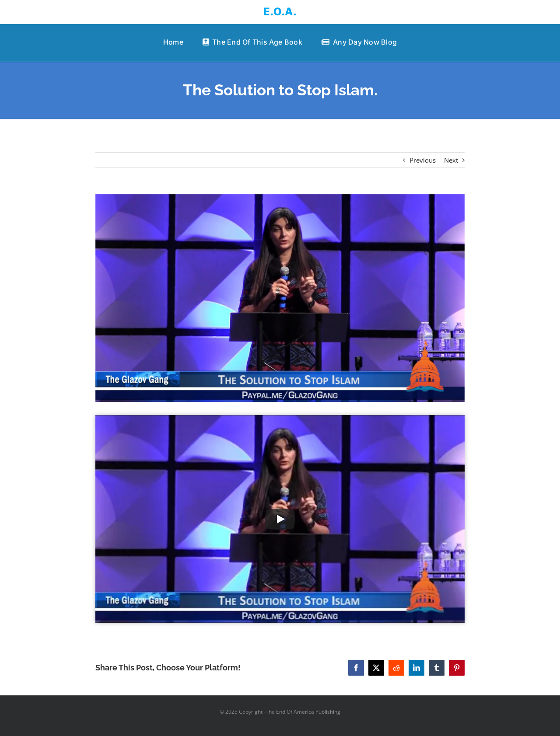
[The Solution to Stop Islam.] (280, 298)
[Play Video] (280, 519)
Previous (423, 160)
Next (451, 160)
